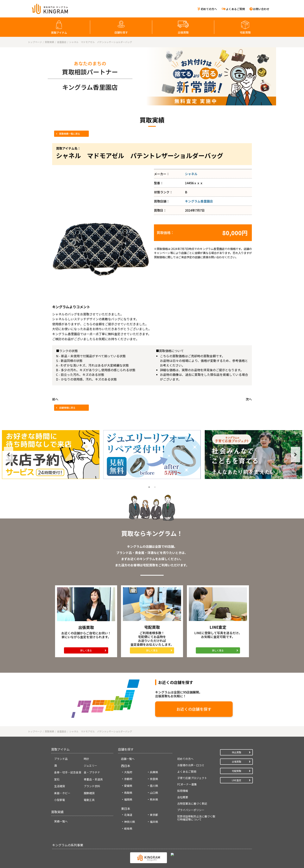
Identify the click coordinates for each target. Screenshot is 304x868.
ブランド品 (61, 758)
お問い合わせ (261, 9)
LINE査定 (237, 779)
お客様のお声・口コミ (191, 764)
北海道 (128, 814)
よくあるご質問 (235, 9)
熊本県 (154, 799)
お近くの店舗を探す (160, 709)
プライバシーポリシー (191, 809)
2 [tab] (155, 487)
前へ (55, 399)
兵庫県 (154, 771)
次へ (249, 399)
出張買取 (183, 32)
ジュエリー (90, 765)
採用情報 (183, 790)
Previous (9, 455)
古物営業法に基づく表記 (192, 803)
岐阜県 (128, 828)
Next (295, 455)
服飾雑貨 (89, 792)
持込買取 (237, 751)
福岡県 (128, 799)
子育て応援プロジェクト (192, 777)
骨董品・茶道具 (93, 778)
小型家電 (60, 799)
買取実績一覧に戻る (70, 134)
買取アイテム (59, 33)
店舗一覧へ (128, 758)
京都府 (128, 778)
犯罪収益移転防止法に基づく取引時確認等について (196, 817)
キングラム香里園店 (199, 201)
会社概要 (183, 796)
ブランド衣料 (92, 785)
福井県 (154, 821)
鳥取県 (128, 792)
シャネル (191, 174)
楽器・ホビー (62, 792)
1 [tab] (149, 487)
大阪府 (128, 771)
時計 (86, 758)
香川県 (154, 785)
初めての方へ (209, 9)
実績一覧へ (61, 821)
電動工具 (89, 799)
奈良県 (154, 778)
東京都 (154, 814)
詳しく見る (86, 650)
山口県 (154, 792)
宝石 (57, 778)
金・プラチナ (92, 772)
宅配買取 (245, 32)
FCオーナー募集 (187, 783)
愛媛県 (128, 785)
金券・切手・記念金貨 (68, 772)
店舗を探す (121, 32)
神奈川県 (130, 821)
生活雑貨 (60, 785)
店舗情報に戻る (67, 408)
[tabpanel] (51, 455)
